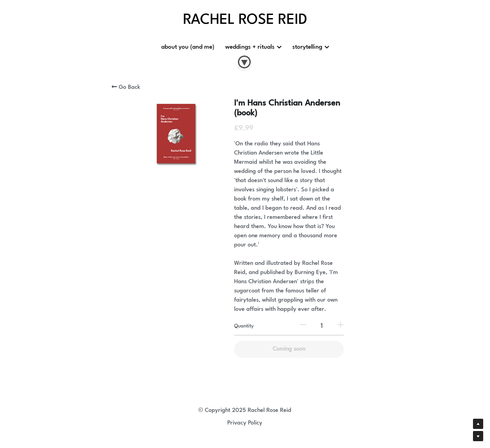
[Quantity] (322, 326)
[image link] (244, 61)
